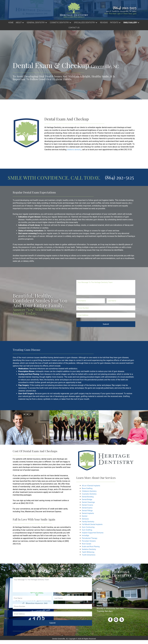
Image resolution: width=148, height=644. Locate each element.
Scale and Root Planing (91, 546)
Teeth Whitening (89, 552)
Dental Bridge (87, 499)
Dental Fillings (88, 510)
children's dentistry (74, 150)
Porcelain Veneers (89, 541)
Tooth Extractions (89, 555)
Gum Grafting (87, 530)
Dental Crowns (88, 505)
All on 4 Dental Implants (92, 486)
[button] (20, 23)
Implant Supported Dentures (93, 533)
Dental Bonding (88, 497)
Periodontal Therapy (90, 538)
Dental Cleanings (89, 502)
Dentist (85, 516)
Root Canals (87, 544)
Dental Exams (88, 508)
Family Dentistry (88, 522)
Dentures (86, 519)
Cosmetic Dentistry (90, 494)
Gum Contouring (89, 527)
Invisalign (86, 535)
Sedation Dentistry (89, 549)
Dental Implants (88, 513)
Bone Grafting (88, 488)
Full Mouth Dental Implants (93, 524)
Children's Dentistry (90, 491)
